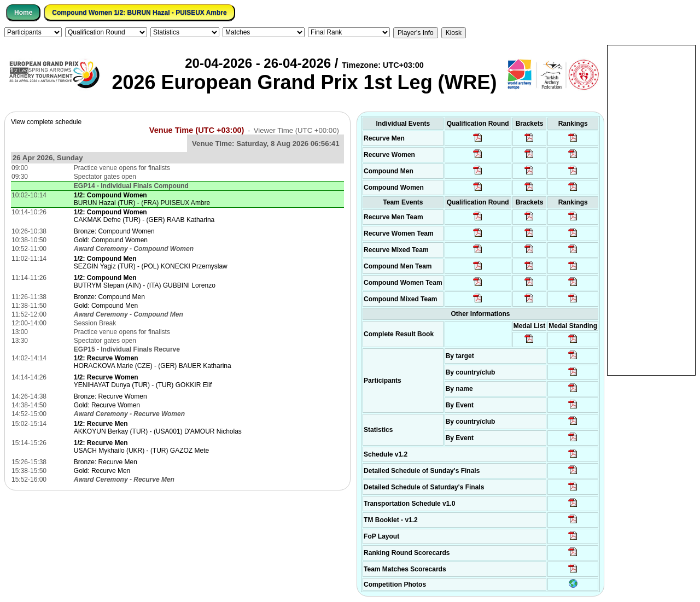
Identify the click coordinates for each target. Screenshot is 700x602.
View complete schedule (46, 122)
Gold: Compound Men (106, 306)
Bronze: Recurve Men (106, 462)
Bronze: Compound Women (114, 231)
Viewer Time (296, 130)
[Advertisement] (651, 209)
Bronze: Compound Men (109, 297)
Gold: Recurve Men (102, 471)
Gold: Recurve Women (107, 405)
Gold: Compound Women (111, 240)
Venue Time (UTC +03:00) (197, 130)
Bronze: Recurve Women (110, 396)
